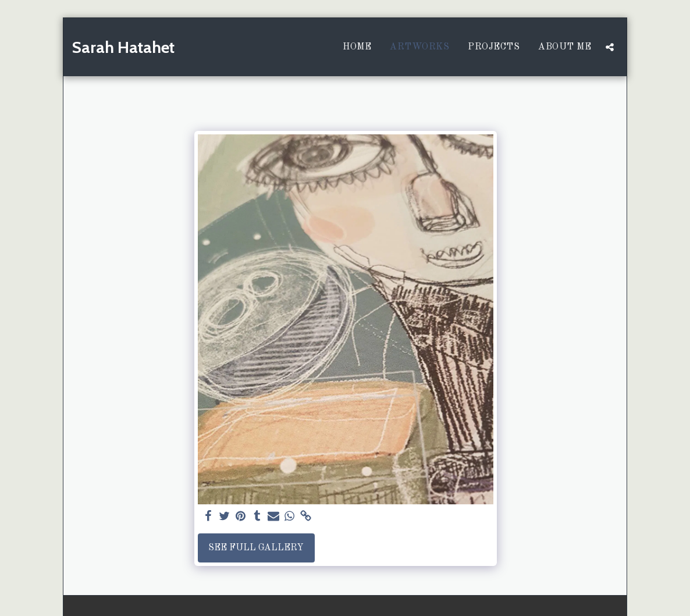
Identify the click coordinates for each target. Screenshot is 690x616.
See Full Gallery (256, 548)
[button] (610, 47)
